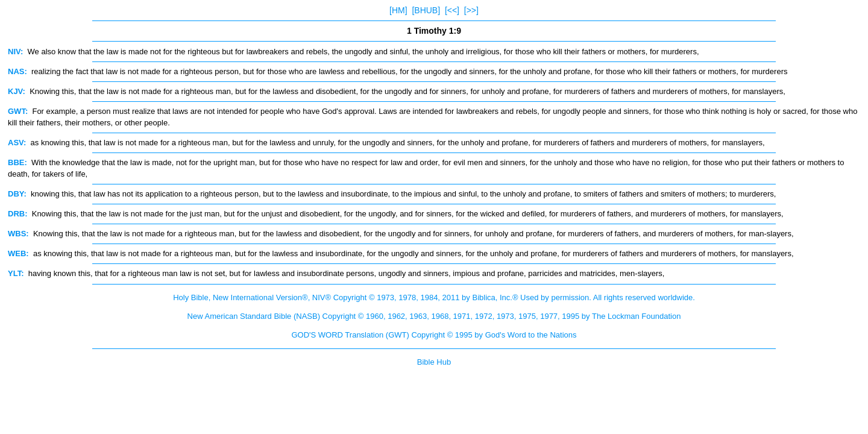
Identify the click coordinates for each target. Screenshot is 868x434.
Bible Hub (434, 362)
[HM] (398, 10)
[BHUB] (426, 10)
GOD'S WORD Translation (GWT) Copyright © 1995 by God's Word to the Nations (434, 335)
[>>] (471, 10)
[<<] (452, 10)
